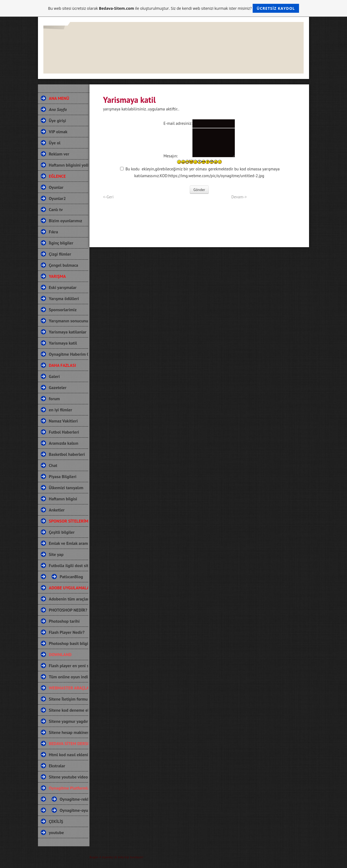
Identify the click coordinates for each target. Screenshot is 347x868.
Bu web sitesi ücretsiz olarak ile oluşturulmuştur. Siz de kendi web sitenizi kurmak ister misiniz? (173, 8)
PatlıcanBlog (69, 577)
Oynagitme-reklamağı (69, 799)
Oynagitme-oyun (69, 810)
